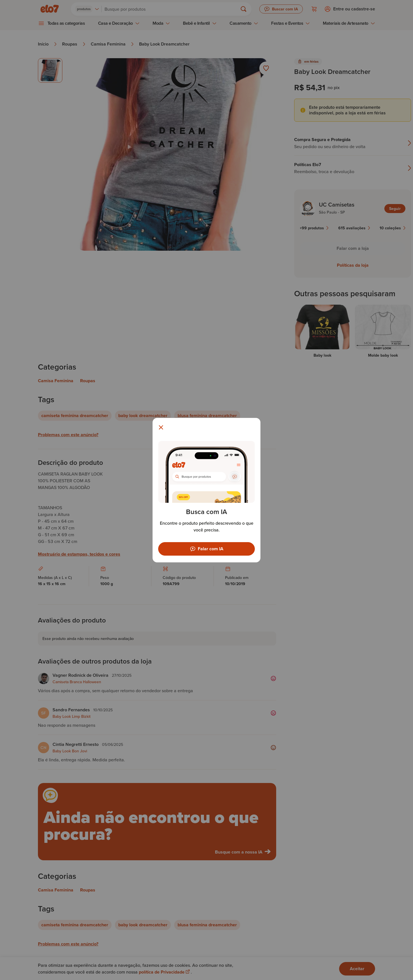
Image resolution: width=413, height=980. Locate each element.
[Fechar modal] (161, 427)
